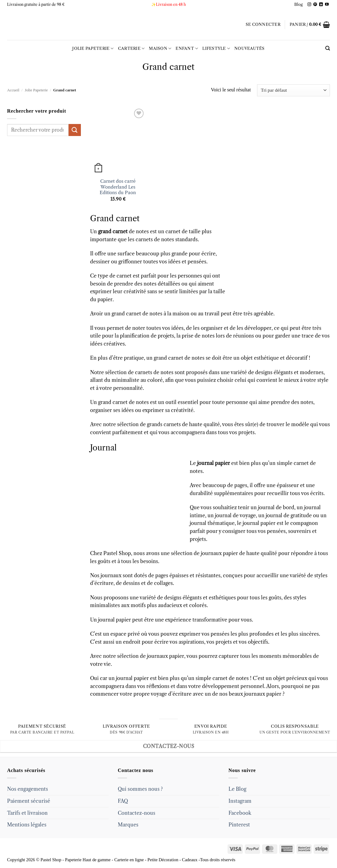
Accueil (13, 90)
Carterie (131, 48)
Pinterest (239, 825)
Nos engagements (28, 789)
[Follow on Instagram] (309, 5)
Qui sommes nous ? (140, 789)
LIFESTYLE (216, 48)
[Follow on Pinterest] (315, 5)
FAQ (123, 801)
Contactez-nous (137, 813)
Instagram (240, 801)
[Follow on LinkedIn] (321, 5)
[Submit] (75, 130)
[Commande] (293, 90)
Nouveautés (250, 48)
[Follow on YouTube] (327, 5)
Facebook (240, 813)
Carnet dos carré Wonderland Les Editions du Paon (118, 187)
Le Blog (237, 789)
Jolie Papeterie (93, 48)
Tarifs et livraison (27, 813)
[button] (263, 25)
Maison (160, 48)
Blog (299, 4)
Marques (128, 825)
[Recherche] (328, 48)
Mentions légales (27, 825)
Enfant (187, 48)
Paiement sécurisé (29, 801)
